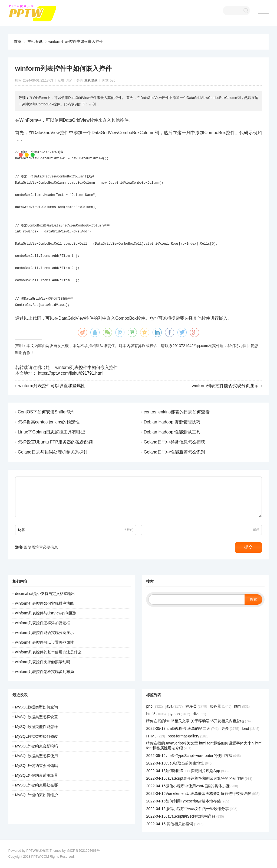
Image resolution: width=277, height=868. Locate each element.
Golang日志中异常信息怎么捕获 (174, 442)
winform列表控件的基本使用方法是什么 (48, 652)
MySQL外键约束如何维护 (37, 795)
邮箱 (256, 530)
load (251, 728)
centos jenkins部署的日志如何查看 (177, 412)
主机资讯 (35, 41)
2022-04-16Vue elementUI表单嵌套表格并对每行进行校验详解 (203, 793)
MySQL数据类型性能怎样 (37, 727)
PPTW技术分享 (37, 851)
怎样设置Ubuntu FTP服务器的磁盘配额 (55, 442)
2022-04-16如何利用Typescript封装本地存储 (188, 801)
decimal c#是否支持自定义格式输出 (45, 594)
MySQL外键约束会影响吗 (37, 746)
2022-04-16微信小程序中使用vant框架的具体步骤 (192, 786)
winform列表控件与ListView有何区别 (46, 613)
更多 (230, 728)
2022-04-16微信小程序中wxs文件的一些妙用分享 (192, 809)
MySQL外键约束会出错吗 (37, 766)
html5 (156, 714)
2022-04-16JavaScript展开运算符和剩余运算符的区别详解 (199, 778)
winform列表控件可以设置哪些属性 (52, 386)
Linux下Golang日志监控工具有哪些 (52, 432)
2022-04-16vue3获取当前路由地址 (179, 763)
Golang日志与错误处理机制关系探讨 (53, 452)
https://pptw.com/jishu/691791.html (71, 373)
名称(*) (129, 530)
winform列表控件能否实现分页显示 (225, 386)
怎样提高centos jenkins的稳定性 (49, 422)
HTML (155, 736)
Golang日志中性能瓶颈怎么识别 (174, 452)
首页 (18, 41)
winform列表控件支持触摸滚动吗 (43, 662)
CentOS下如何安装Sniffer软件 (47, 412)
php (154, 706)
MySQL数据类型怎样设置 (37, 717)
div (199, 714)
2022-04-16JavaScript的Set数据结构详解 (185, 816)
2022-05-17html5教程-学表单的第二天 (182, 728)
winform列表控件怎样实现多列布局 (44, 672)
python (179, 714)
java (174, 706)
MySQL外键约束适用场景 (37, 775)
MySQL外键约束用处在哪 (37, 785)
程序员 (196, 706)
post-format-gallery (189, 736)
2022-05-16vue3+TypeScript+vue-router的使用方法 (193, 756)
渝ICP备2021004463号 (83, 851)
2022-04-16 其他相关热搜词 (175, 824)
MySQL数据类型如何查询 (37, 707)
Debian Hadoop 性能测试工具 (172, 432)
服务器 (220, 706)
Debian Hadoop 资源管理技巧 (172, 422)
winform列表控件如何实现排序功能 (44, 603)
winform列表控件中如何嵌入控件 (76, 41)
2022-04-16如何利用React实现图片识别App (187, 771)
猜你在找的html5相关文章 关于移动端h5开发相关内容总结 (199, 721)
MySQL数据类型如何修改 (37, 736)
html (242, 706)
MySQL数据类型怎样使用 (37, 756)
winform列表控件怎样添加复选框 (43, 623)
